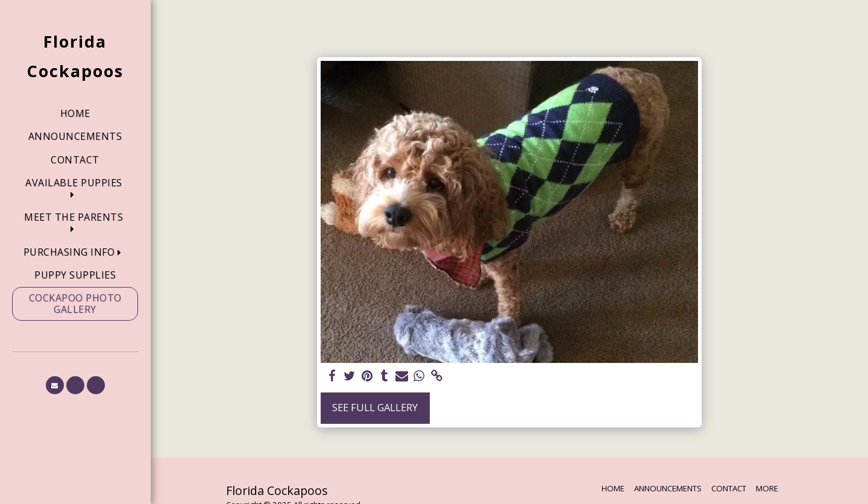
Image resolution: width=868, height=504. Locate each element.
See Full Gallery (375, 407)
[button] (75, 189)
